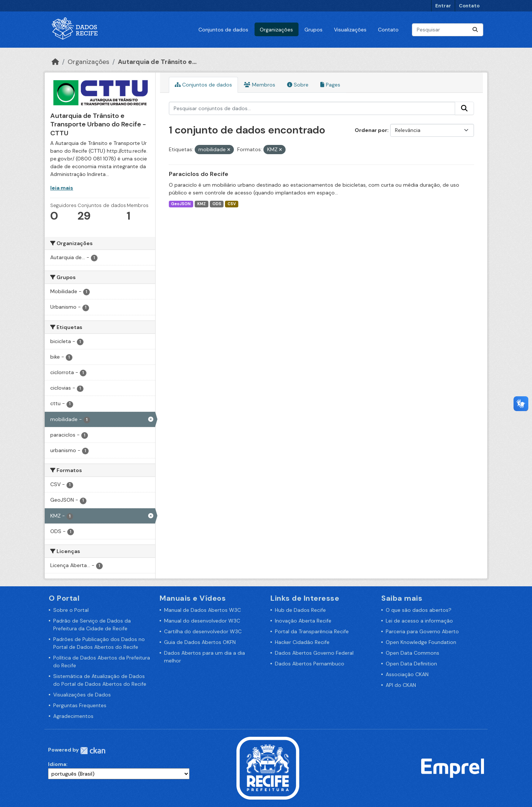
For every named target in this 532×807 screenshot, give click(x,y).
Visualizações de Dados (82, 695)
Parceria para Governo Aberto (422, 631)
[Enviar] (475, 30)
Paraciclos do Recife (199, 174)
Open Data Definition (411, 664)
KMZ (202, 204)
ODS (217, 204)
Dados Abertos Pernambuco (310, 664)
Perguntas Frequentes (80, 705)
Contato (469, 6)
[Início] (55, 62)
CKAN (93, 751)
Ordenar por (371, 130)
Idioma (57, 764)
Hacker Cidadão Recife (302, 642)
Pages (330, 85)
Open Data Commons (412, 653)
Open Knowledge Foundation (421, 642)
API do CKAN (401, 685)
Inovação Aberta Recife (303, 621)
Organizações (276, 30)
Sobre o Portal (71, 610)
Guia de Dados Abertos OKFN (200, 642)
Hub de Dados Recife (300, 610)
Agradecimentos (73, 716)
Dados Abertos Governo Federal (314, 653)
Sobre (298, 85)
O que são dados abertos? (419, 610)
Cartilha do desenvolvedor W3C (203, 631)
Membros (260, 85)
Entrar (443, 6)
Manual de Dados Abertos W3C (202, 610)
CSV (232, 204)
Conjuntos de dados (223, 30)
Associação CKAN (407, 674)
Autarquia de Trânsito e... (157, 62)
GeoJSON (181, 204)
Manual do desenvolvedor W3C (202, 621)
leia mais (62, 188)
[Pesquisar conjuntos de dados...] (448, 30)
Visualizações (350, 30)
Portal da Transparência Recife (312, 631)
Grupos (313, 30)
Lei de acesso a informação (419, 621)
